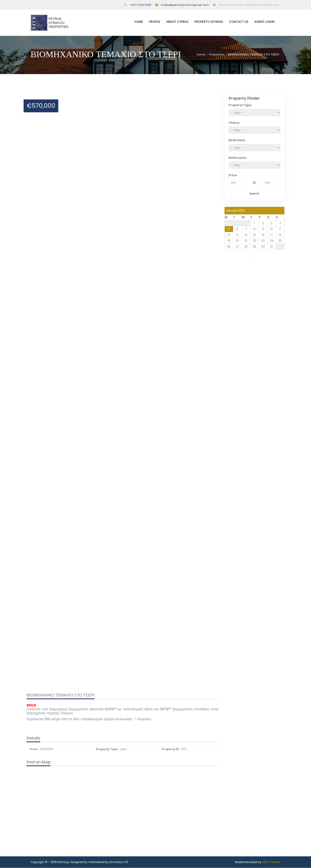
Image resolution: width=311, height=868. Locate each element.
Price (233, 175)
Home (139, 22)
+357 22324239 (141, 5)
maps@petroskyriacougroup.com (185, 5)
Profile (155, 22)
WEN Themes (271, 862)
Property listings (209, 22)
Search (254, 194)
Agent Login (264, 22)
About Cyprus (177, 22)
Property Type (240, 105)
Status (234, 123)
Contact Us (239, 22)
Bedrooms (237, 140)
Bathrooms (238, 158)
